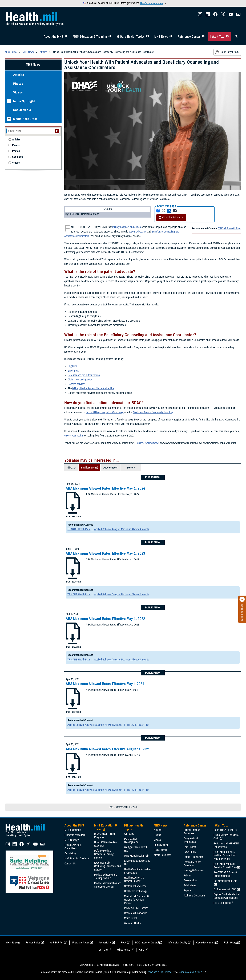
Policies (188, 876)
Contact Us (70, 864)
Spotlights (18, 157)
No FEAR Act (56, 943)
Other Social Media (170, 218)
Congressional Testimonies (191, 840)
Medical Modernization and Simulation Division (108, 885)
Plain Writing (230, 943)
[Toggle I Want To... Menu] (227, 37)
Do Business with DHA (225, 890)
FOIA (123, 943)
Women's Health (132, 923)
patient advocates (138, 232)
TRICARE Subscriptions (146, 443)
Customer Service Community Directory (153, 412)
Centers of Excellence (135, 886)
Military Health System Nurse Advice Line (93, 388)
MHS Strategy (72, 840)
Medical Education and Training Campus (106, 876)
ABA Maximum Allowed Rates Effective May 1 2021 (105, 684)
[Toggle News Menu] (171, 37)
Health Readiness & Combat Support (134, 879)
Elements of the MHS (75, 835)
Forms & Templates (193, 857)
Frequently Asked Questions (192, 864)
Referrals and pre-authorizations (84, 375)
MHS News (161, 37)
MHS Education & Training (90, 37)
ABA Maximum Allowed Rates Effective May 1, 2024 (105, 488)
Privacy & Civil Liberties (136, 908)
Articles (19, 75)
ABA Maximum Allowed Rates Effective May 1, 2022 (105, 619)
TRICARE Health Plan (229, 229)
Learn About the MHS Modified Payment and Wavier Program (225, 855)
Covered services (77, 384)
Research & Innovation (136, 913)
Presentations (191, 880)
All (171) (71, 468)
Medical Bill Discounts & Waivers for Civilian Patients (136, 900)
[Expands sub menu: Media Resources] (9, 119)
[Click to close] (242, 599)
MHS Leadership (73, 830)
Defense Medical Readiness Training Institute (104, 854)
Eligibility (72, 366)
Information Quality (178, 943)
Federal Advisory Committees (73, 847)
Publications (190, 885)
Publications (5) (89, 468)
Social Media (22, 110)
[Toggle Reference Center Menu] (203, 37)
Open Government (205, 943)
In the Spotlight (24, 101)
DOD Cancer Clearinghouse (131, 840)
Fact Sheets (190, 847)
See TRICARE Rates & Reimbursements (225, 874)
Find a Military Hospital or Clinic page (105, 412)
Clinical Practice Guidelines (192, 832)
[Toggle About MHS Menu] (66, 37)
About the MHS (53, 37)
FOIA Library (190, 852)
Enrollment (73, 371)
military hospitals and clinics (127, 227)
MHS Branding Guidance (77, 859)
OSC (142, 950)
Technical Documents (194, 896)
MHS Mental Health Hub (136, 856)
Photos (18, 84)
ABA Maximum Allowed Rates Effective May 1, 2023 (105, 553)
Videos (18, 92)
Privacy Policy (33, 943)
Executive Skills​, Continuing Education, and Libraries (107, 866)
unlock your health (74, 436)
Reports (187, 891)
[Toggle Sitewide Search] (236, 37)
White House (124, 950)
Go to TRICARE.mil (223, 830)
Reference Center (189, 37)
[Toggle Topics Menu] (148, 37)
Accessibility (105, 943)
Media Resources (25, 119)
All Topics (129, 834)
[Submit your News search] (57, 131)
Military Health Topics (131, 37)
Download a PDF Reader (160, 972)
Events (16, 145)
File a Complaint (222, 903)
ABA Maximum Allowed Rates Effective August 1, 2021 (108, 749)
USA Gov (103, 950)
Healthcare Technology (136, 891)
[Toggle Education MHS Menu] (110, 37)
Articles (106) (110, 468)
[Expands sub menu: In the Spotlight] (9, 101)
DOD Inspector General (147, 943)
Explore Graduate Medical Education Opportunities (227, 896)
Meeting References (194, 871)
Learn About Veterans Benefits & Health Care (225, 866)
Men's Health (131, 918)
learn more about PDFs (191, 972)
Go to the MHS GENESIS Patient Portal (227, 845)
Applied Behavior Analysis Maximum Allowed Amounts (122, 529)
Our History (70, 853)
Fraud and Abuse (81, 943)
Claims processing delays (81, 380)
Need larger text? (227, 52)
